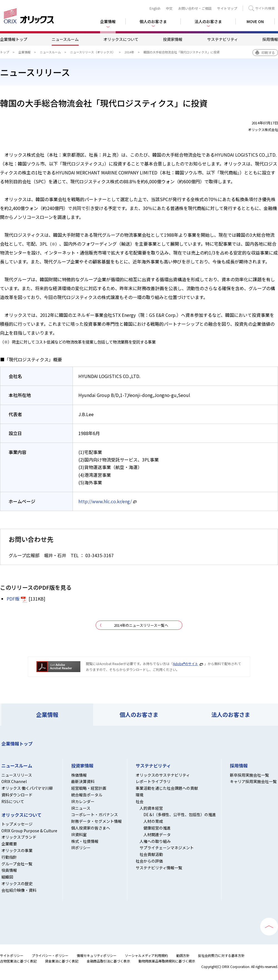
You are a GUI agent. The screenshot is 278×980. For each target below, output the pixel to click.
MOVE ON (255, 21)
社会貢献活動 (151, 854)
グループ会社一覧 (17, 864)
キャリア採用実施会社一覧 (253, 781)
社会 (140, 801)
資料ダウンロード (17, 795)
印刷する (268, 52)
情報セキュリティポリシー (97, 955)
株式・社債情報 (85, 841)
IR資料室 (79, 835)
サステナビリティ (223, 39)
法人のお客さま (231, 714)
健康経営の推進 (157, 828)
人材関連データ (157, 835)
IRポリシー (81, 848)
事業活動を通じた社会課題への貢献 (167, 788)
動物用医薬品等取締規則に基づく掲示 (167, 961)
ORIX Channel (14, 781)
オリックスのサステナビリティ (163, 775)
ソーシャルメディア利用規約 (146, 955)
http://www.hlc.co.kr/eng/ (105, 501)
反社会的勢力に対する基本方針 (221, 955)
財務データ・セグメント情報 (96, 821)
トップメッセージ (17, 824)
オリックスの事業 (17, 850)
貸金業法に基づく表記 (62, 961)
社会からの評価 (149, 861)
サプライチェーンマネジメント (167, 848)
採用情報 (270, 39)
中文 (169, 8)
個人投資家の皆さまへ (91, 828)
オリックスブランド (19, 837)
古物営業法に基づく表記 (18, 961)
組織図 (7, 877)
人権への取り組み (155, 841)
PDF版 (13, 599)
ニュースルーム (65, 39)
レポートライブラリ (153, 781)
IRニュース (81, 808)
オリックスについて (121, 39)
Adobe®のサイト (186, 664)
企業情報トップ (14, 39)
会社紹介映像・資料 (19, 890)
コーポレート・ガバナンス (95, 814)
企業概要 (9, 844)
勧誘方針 (183, 955)
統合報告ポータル (87, 795)
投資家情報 (173, 39)
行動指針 (9, 857)
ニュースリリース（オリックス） (93, 52)
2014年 (129, 52)
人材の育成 (153, 821)
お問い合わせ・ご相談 (195, 8)
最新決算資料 (83, 781)
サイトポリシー (12, 955)
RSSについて (13, 801)
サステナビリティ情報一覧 (159, 868)
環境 (140, 795)
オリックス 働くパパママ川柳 (27, 788)
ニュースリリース (17, 775)
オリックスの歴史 (17, 883)
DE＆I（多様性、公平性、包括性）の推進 (180, 814)
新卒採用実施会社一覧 (249, 775)
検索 (262, 8)
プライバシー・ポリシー (50, 955)
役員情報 (9, 870)
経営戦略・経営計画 (89, 788)
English (155, 8)
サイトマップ (227, 8)
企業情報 (24, 52)
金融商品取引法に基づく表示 (108, 961)
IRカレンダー (83, 801)
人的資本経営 (151, 808)
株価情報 (79, 775)
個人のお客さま (139, 714)
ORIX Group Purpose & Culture (29, 831)
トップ (5, 52)
